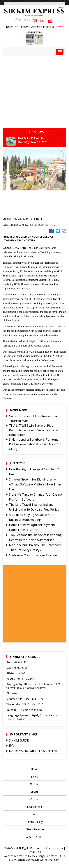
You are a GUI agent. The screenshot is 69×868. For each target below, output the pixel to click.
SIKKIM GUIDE (19, 740)
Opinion (35, 784)
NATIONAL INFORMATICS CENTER (33, 751)
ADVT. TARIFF (34, 837)
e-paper (50, 20)
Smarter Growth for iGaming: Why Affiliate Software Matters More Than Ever (35, 484)
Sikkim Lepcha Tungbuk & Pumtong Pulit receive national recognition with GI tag (35, 444)
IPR (11, 746)
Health (35, 814)
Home (35, 769)
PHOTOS (35, 20)
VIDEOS (42, 20)
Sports (35, 792)
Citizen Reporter (35, 829)
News (34, 777)
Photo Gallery (35, 822)
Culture (35, 799)
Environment (35, 807)
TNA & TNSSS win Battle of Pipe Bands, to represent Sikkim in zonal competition (33, 430)
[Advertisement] (34, 91)
